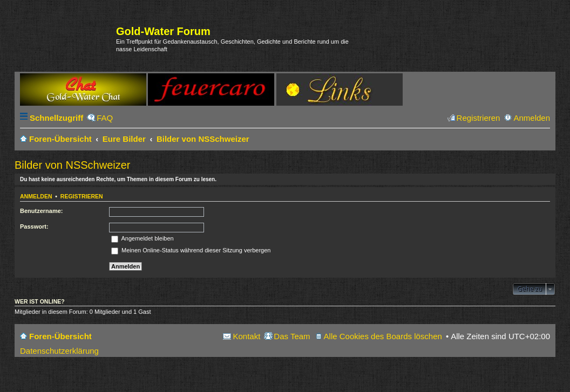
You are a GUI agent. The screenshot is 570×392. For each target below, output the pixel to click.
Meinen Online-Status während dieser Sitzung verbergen (191, 250)
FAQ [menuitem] (105, 118)
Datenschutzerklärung (59, 351)
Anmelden (36, 196)
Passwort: (34, 226)
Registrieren (82, 196)
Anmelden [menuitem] (532, 118)
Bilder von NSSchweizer (73, 165)
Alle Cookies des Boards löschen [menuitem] (383, 336)
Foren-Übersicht (60, 336)
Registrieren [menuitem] (479, 118)
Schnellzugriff (56, 118)
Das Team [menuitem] (292, 336)
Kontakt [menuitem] (246, 336)
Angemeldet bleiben (142, 238)
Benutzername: (41, 211)
